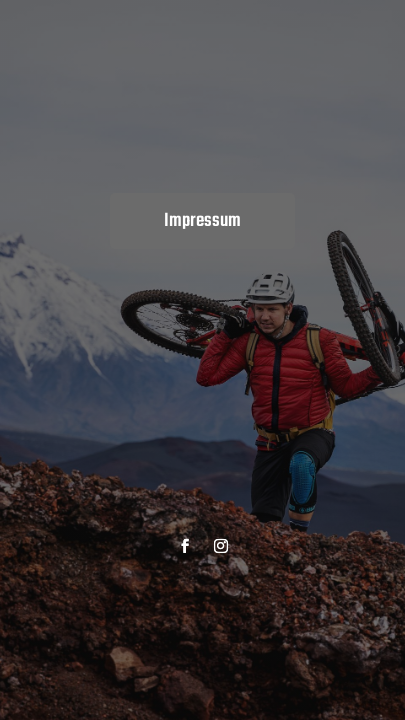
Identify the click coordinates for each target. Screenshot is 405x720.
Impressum (202, 221)
